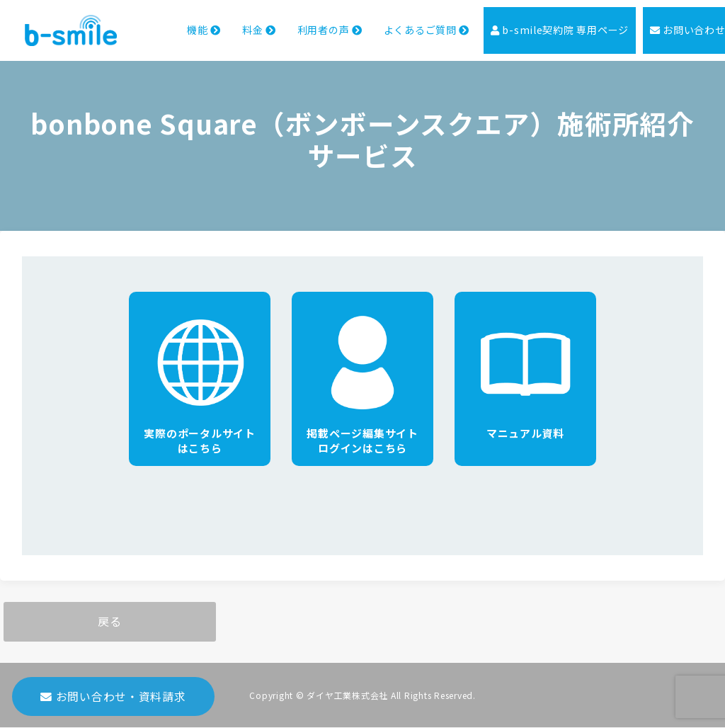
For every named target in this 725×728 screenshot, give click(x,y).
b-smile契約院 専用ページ (543, 24)
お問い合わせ (678, 24)
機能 (169, 24)
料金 (226, 24)
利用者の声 (300, 24)
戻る (110, 622)
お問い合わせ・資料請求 (113, 700)
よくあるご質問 (402, 24)
